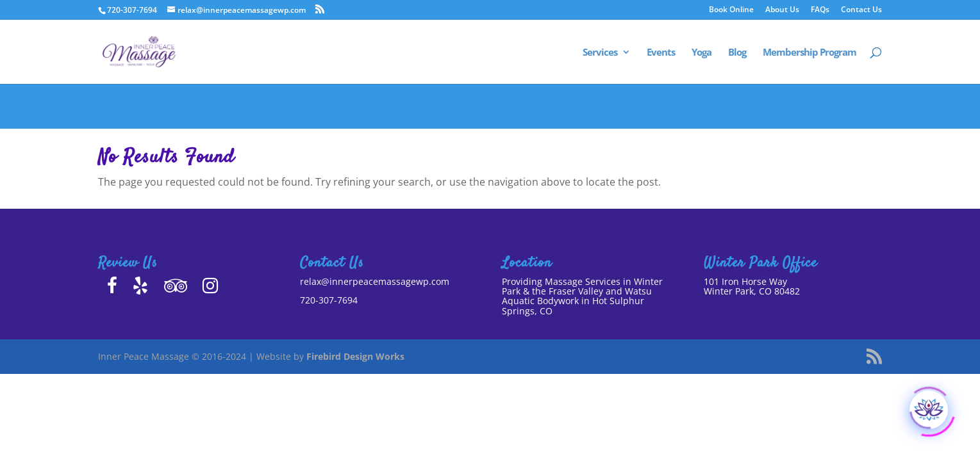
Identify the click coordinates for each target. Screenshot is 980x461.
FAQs (820, 10)
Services (600, 53)
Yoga (702, 53)
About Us (782, 10)
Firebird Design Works (355, 356)
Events (661, 53)
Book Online (731, 10)
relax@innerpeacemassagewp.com (375, 281)
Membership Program (810, 53)
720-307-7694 (329, 300)
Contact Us (861, 10)
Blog (737, 53)
